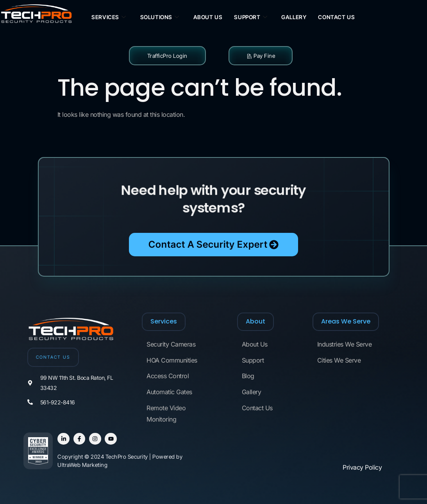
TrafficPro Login (167, 56)
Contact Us (336, 17)
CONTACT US (53, 357)
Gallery (294, 17)
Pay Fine (261, 56)
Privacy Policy (362, 467)
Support (251, 17)
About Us (208, 17)
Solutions (160, 17)
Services (109, 17)
